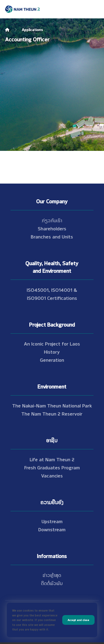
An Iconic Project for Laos (52, 343)
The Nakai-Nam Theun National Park (52, 405)
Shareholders (52, 228)
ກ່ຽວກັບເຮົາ (52, 220)
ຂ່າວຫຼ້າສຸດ (52, 575)
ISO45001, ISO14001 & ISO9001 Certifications (52, 294)
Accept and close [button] (78, 620)
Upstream (52, 521)
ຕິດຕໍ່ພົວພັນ (52, 583)
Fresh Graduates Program (52, 467)
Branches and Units (52, 236)
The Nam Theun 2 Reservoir (52, 413)
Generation (52, 360)
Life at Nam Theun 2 (52, 459)
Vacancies (52, 475)
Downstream (52, 529)
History (52, 351)
